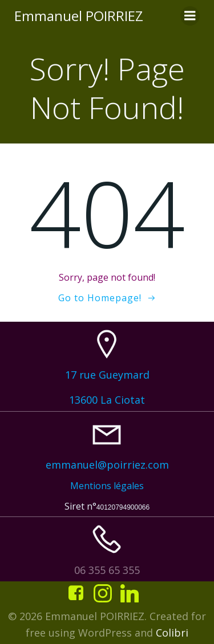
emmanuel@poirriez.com (107, 465)
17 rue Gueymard (107, 375)
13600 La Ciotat (107, 400)
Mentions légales (107, 486)
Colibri (172, 633)
